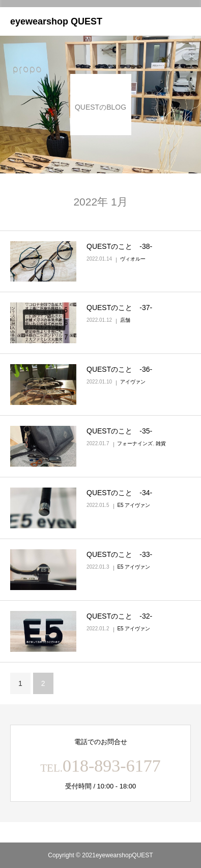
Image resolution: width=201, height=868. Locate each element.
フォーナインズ (135, 443)
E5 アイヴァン (134, 505)
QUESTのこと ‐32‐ (119, 616)
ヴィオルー (133, 259)
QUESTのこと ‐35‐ (119, 431)
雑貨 (161, 443)
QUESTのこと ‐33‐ (119, 554)
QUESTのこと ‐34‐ (119, 493)
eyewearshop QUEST (56, 21)
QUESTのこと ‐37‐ (119, 308)
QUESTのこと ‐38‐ (119, 246)
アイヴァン (133, 382)
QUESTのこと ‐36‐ (119, 369)
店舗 (125, 320)
